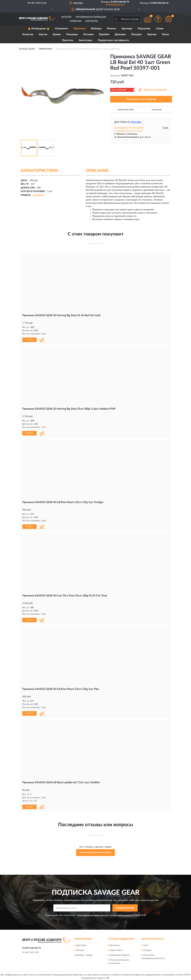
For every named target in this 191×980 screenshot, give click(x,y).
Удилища (127, 29)
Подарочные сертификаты (113, 40)
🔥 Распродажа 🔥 (39, 29)
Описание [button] (157, 110)
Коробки (104, 34)
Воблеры (96, 29)
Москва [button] (136, 122)
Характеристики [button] (126, 110)
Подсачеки (144, 29)
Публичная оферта (120, 954)
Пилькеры (72, 34)
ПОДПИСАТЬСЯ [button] (125, 907)
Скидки (147, 949)
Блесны (112, 29)
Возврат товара (84, 954)
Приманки (80, 29)
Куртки (43, 34)
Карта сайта (116, 949)
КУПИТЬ (29, 340)
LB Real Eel (39, 195)
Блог (146, 944)
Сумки (160, 29)
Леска (165, 34)
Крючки (152, 34)
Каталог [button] (67, 17)
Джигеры (120, 34)
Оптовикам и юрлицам (91, 17)
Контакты (92, 21)
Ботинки (89, 34)
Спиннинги (62, 29)
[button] (115, 4)
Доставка (81, 944)
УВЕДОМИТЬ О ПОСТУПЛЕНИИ (141, 99)
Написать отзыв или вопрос (95, 851)
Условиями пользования (121, 914)
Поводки (136, 34)
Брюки (57, 34)
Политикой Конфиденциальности (93, 914)
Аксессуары (85, 40)
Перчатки (68, 40)
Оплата (80, 949)
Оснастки (28, 34)
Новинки (76, 21)
